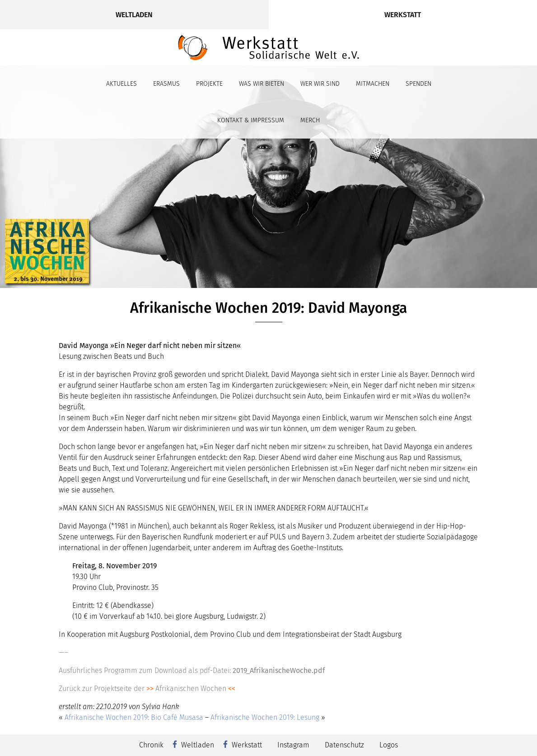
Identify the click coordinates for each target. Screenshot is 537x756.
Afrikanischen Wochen (191, 689)
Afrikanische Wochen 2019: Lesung (265, 717)
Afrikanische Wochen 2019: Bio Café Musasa (134, 717)
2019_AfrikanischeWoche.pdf (279, 670)
